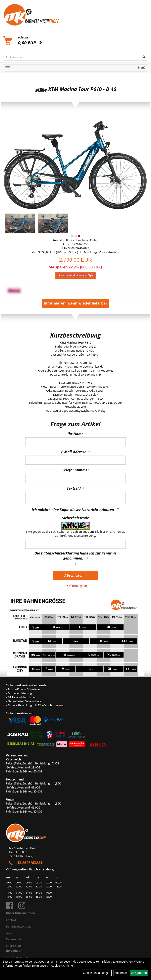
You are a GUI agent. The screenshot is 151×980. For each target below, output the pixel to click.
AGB (9, 933)
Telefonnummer (76, 470)
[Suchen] (144, 57)
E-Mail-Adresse (74, 452)
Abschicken (74, 575)
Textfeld (74, 488)
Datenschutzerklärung (60, 553)
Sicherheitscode (75, 518)
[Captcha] (75, 544)
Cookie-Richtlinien (63, 965)
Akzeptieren (139, 973)
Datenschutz (14, 939)
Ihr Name (75, 434)
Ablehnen (121, 973)
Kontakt (11, 920)
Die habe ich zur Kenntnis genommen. (75, 556)
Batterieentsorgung (19, 926)
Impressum (13, 946)
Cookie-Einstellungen (97, 973)
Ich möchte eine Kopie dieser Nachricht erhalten (73, 510)
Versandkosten (109, 252)
